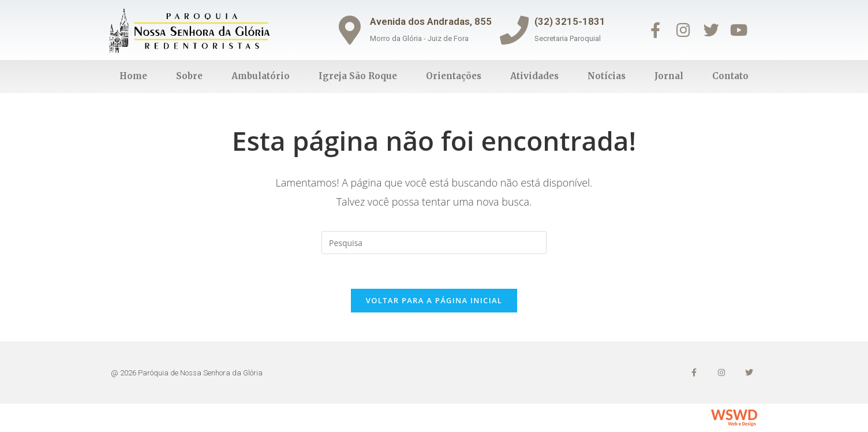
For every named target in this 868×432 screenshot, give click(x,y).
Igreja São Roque (358, 76)
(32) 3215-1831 (570, 21)
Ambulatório (261, 76)
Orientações (454, 76)
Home (133, 76)
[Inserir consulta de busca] (434, 243)
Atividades (534, 76)
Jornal (669, 76)
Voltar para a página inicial (434, 300)
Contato (730, 76)
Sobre (189, 76)
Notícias (607, 76)
